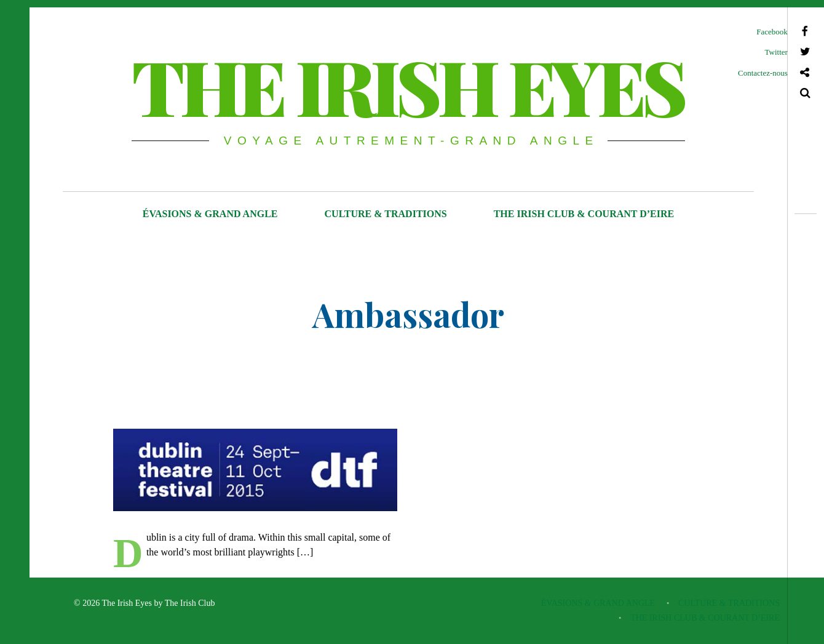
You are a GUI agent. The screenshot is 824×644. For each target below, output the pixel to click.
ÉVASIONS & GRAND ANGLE (210, 214)
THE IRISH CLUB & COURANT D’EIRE (584, 214)
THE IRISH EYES (407, 85)
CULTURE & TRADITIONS (386, 214)
